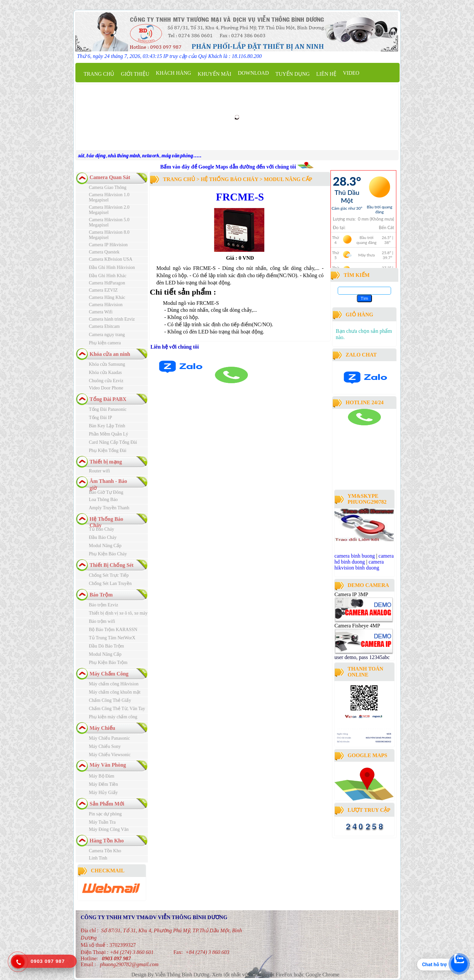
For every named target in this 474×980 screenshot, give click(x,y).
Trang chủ (99, 74)
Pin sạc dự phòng (105, 814)
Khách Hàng (173, 73)
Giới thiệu (135, 74)
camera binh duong (353, 428)
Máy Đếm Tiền (103, 784)
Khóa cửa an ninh (110, 354)
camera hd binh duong (364, 559)
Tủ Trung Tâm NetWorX (112, 638)
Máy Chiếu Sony (105, 746)
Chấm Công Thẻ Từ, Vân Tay (117, 709)
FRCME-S (240, 197)
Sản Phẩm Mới (107, 804)
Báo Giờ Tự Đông (106, 492)
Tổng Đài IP (100, 418)
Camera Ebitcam (104, 326)
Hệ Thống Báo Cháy (229, 179)
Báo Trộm (101, 595)
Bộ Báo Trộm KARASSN (113, 630)
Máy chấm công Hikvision (114, 684)
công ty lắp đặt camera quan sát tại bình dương (362, 470)
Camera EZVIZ (103, 290)
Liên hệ (326, 74)
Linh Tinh (98, 858)
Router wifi (99, 471)
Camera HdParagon (107, 283)
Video (351, 73)
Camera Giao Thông (108, 187)
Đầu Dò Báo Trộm (106, 646)
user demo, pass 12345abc (362, 657)
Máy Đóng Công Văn (109, 829)
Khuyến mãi (215, 74)
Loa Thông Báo (103, 500)
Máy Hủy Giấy (103, 793)
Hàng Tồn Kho (107, 841)
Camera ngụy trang (107, 335)
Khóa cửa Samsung (107, 364)
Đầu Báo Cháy (103, 537)
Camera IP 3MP (351, 594)
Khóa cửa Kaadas (105, 372)
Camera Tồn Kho (105, 851)
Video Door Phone (106, 388)
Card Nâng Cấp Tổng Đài (113, 442)
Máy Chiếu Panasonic (109, 738)
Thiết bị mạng (106, 462)
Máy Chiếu (102, 728)
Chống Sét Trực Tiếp (109, 575)
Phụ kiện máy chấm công (113, 717)
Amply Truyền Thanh (109, 508)
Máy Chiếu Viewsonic (110, 755)
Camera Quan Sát (110, 177)
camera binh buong (355, 556)
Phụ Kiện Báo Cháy (108, 554)
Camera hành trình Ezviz (112, 319)
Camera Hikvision (106, 305)
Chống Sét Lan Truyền (110, 583)
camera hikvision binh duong (359, 565)
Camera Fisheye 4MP (357, 626)
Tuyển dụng (293, 74)
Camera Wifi (101, 312)
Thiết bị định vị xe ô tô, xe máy (118, 613)
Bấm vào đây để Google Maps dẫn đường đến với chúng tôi (229, 167)
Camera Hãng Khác (107, 297)
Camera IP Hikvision (108, 245)
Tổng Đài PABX (108, 399)
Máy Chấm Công (109, 674)
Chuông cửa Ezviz (106, 381)
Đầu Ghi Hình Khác (108, 276)
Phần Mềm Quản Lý (108, 434)
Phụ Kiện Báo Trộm (108, 662)
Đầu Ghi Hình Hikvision (112, 267)
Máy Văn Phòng (108, 765)
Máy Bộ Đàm (102, 776)
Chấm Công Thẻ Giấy (110, 700)
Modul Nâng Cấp (105, 546)
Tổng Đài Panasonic (108, 409)
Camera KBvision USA (111, 259)
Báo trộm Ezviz (104, 605)
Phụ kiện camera (105, 343)
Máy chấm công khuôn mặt (115, 692)
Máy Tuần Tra (102, 822)
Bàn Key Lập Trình (107, 426)
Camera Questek (104, 252)
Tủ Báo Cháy (102, 529)
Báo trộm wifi (102, 621)
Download (253, 73)
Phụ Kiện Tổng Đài (108, 450)
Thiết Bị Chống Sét (112, 565)
